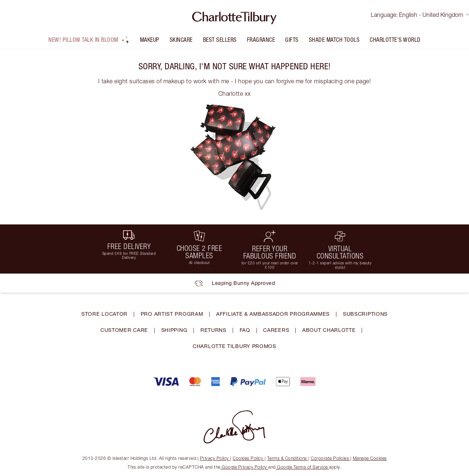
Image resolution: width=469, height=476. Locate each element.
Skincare (181, 40)
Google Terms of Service (303, 467)
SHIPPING (174, 330)
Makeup (150, 40)
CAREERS (276, 330)
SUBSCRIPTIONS (365, 314)
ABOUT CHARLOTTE (329, 330)
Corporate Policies (330, 458)
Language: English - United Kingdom (420, 15)
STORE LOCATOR (104, 314)
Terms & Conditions (288, 458)
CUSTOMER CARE (124, 330)
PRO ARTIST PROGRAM (172, 314)
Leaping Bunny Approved (234, 283)
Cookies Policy (249, 458)
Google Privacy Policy (245, 467)
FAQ (245, 330)
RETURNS (213, 330)
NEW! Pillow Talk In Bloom (89, 40)
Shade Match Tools (334, 40)
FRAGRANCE (261, 40)
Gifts (292, 40)
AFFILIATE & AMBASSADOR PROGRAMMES (273, 314)
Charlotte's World (395, 40)
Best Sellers (220, 40)
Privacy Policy (215, 458)
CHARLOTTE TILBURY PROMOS (234, 346)
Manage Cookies (370, 458)
